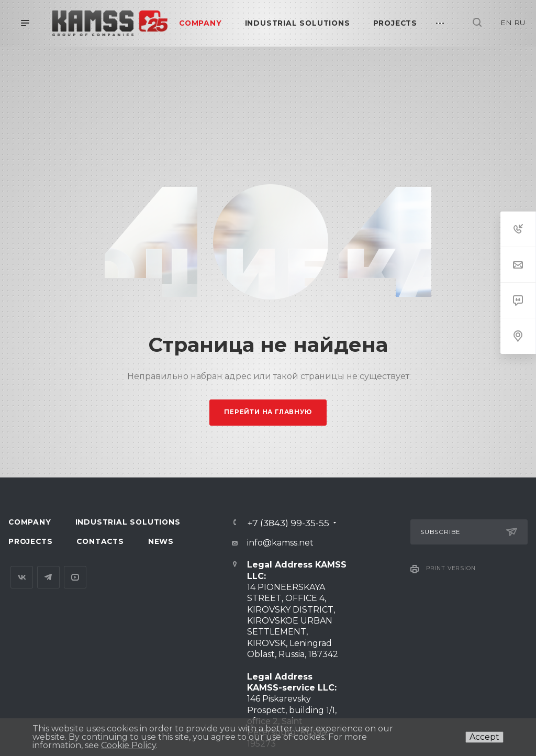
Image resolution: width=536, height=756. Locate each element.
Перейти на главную (268, 412)
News (161, 541)
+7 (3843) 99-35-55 (288, 523)
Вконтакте (22, 577)
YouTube (75, 577)
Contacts (100, 541)
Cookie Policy (129, 745)
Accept (484, 737)
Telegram (48, 577)
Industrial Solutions (128, 522)
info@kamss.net (280, 543)
